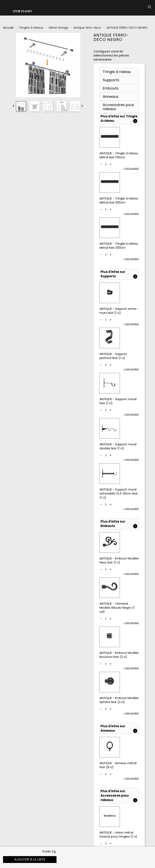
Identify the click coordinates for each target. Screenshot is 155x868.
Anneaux (110, 97)
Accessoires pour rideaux (118, 107)
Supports (111, 80)
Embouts (111, 88)
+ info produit (131, 168)
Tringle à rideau (117, 72)
